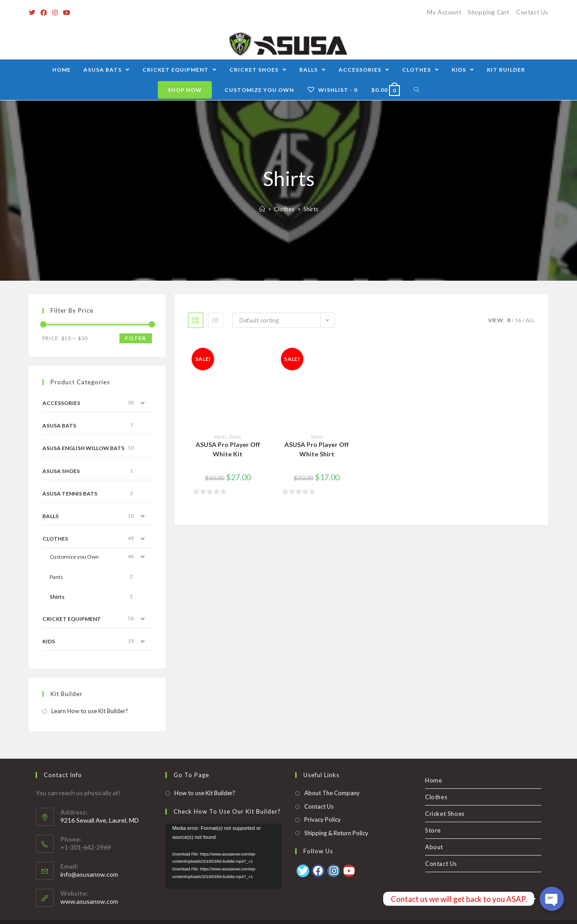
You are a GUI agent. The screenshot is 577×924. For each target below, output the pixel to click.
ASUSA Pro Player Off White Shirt (317, 449)
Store (433, 814)
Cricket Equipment (72, 619)
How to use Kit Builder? (205, 777)
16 (518, 320)
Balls (50, 516)
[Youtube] (67, 13)
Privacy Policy (323, 803)
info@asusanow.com (89, 858)
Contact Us (532, 12)
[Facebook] (44, 13)
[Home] (262, 209)
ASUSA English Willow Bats (83, 448)
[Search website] (417, 90)
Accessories (61, 403)
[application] (224, 840)
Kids (49, 641)
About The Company (332, 777)
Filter (135, 338)
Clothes (55, 539)
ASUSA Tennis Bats (70, 494)
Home (433, 764)
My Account (444, 12)
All (530, 320)
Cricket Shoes (445, 797)
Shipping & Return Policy (336, 816)
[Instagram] (55, 13)
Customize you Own (74, 557)
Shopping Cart (489, 12)
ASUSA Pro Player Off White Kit (228, 449)
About (434, 831)
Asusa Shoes (61, 471)
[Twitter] (33, 13)
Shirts (235, 437)
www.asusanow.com (89, 885)
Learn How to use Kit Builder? (90, 711)
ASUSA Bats (59, 426)
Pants (220, 437)
